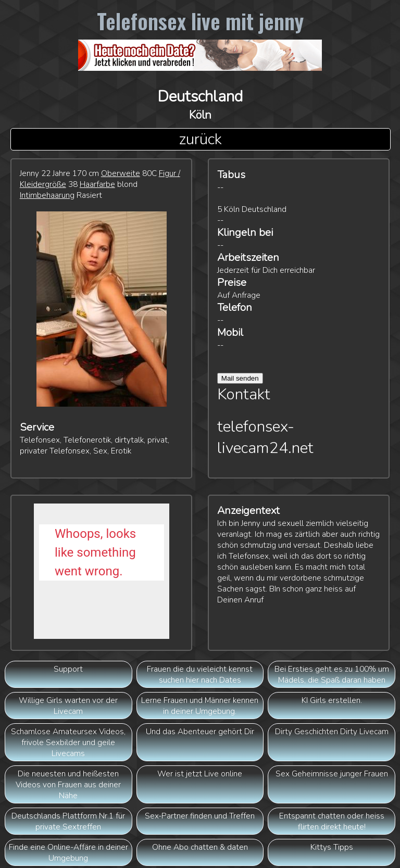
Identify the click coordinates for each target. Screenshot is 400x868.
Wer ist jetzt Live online (200, 773)
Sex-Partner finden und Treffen (200, 816)
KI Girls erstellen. (332, 700)
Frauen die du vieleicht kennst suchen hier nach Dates (200, 674)
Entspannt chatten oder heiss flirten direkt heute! (332, 821)
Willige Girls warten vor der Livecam (68, 706)
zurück (200, 139)
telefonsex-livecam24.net (265, 437)
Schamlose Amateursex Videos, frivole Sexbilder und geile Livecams (68, 742)
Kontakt (244, 394)
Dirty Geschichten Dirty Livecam (332, 731)
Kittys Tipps (332, 847)
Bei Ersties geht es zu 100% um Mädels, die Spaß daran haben (332, 674)
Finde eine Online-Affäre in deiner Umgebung (68, 852)
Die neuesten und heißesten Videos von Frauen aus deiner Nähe (68, 784)
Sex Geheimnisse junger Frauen (332, 773)
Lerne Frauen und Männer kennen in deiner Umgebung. (200, 706)
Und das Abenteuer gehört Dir (200, 731)
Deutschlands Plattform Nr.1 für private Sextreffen (68, 821)
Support (68, 669)
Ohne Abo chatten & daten (200, 847)
